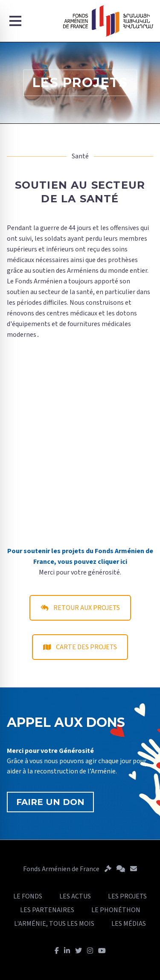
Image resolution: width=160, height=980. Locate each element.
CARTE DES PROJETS (80, 647)
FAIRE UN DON (50, 802)
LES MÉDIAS (129, 924)
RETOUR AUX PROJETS (80, 608)
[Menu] (15, 21)
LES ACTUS (75, 896)
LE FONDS (28, 896)
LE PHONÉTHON (116, 910)
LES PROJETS (127, 896)
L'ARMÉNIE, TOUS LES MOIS (54, 924)
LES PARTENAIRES (47, 910)
